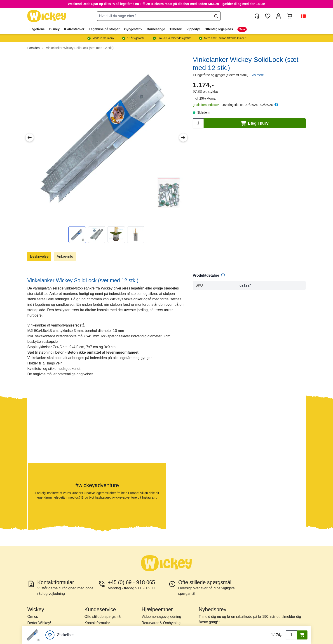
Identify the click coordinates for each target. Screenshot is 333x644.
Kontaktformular (97, 623)
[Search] (216, 16)
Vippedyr (193, 29)
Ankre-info (65, 256)
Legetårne (37, 29)
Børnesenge (156, 29)
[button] (302, 16)
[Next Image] (183, 138)
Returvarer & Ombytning (161, 623)
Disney (54, 29)
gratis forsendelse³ (206, 105)
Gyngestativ (133, 29)
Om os (33, 617)
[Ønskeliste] (60, 635)
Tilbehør (176, 29)
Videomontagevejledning (161, 617)
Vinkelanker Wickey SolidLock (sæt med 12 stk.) (80, 48)
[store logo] (47, 16)
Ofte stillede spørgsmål (103, 617)
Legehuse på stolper (104, 29)
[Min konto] (279, 16)
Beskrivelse (39, 256)
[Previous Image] (30, 138)
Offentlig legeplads (219, 29)
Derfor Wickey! (39, 623)
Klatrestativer (74, 29)
